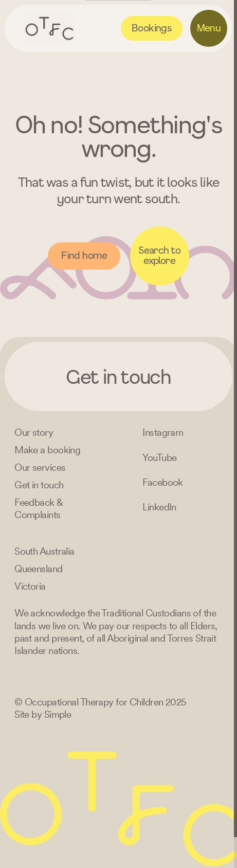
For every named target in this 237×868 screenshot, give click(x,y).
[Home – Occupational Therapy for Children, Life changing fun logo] (50, 29)
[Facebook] (163, 482)
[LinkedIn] (159, 507)
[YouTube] (159, 458)
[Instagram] (163, 432)
